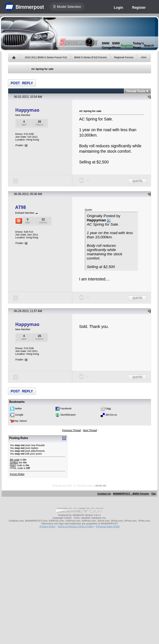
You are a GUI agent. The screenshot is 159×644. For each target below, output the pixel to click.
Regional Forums (124, 57)
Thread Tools (136, 91)
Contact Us (104, 494)
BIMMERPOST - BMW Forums (131, 494)
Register (139, 8)
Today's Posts (138, 45)
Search (149, 46)
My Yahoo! (21, 421)
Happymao (27, 110)
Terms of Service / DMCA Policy (76, 526)
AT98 (21, 207)
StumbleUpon (68, 415)
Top (154, 494)
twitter (18, 409)
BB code (15, 460)
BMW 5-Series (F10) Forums (90, 57)
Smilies (14, 463)
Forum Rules (17, 474)
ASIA (144, 57)
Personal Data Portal (108, 526)
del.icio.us (111, 415)
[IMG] (13, 465)
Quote (137, 181)
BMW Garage (107, 45)
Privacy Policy (48, 526)
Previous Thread (72, 430)
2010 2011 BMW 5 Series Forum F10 (46, 57)
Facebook (66, 409)
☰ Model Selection (67, 7)
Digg (108, 409)
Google (19, 415)
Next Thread (90, 430)
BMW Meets (117, 45)
